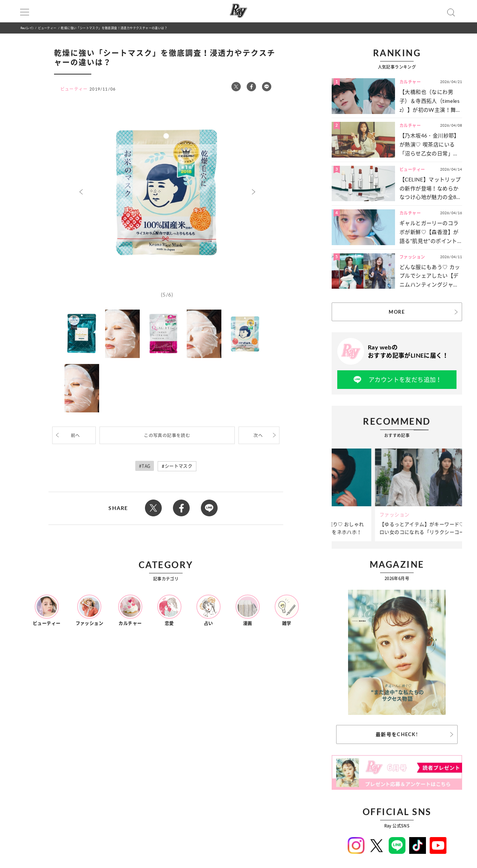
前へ (75, 435)
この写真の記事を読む (167, 435)
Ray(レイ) (27, 28)
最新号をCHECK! (397, 734)
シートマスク (179, 466)
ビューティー (47, 28)
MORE (397, 312)
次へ (258, 435)
